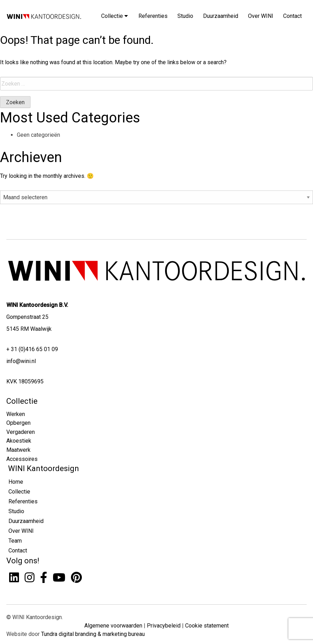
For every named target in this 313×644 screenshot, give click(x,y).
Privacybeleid (164, 626)
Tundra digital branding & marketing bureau (93, 634)
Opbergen (18, 423)
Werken (16, 414)
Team (15, 541)
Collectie (115, 16)
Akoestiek (19, 441)
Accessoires (22, 459)
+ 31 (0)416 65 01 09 (32, 349)
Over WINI (261, 16)
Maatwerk (18, 450)
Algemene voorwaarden (113, 626)
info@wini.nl (21, 361)
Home (16, 482)
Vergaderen (21, 432)
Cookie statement (207, 626)
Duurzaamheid (221, 16)
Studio (185, 16)
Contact (292, 16)
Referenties (153, 16)
